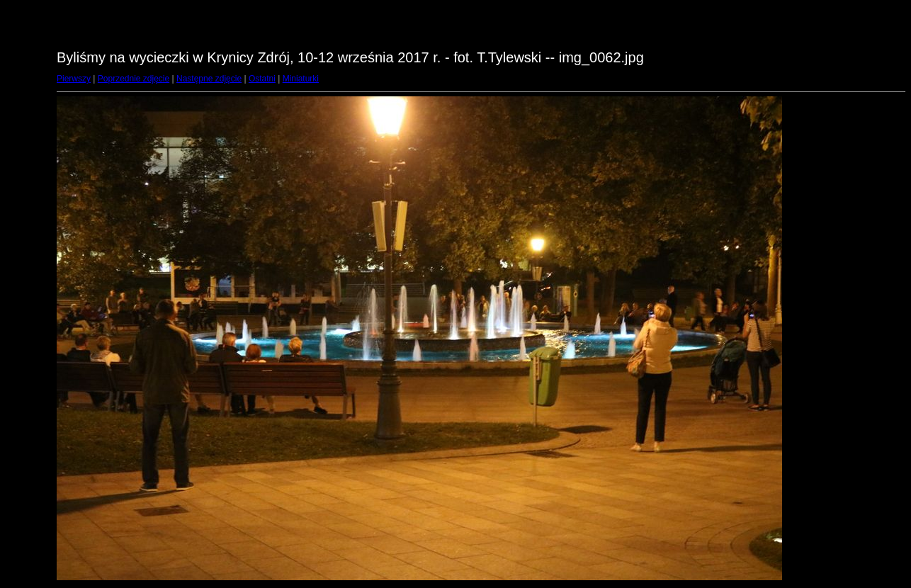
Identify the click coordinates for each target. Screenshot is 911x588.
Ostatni (262, 79)
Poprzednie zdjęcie (134, 79)
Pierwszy (74, 79)
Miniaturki (301, 79)
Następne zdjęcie (209, 79)
